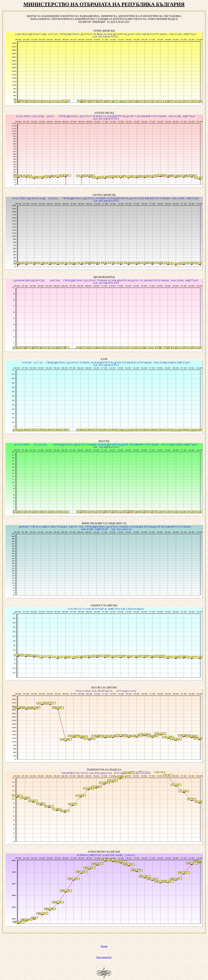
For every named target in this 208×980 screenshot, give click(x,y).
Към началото (104, 957)
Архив (104, 946)
